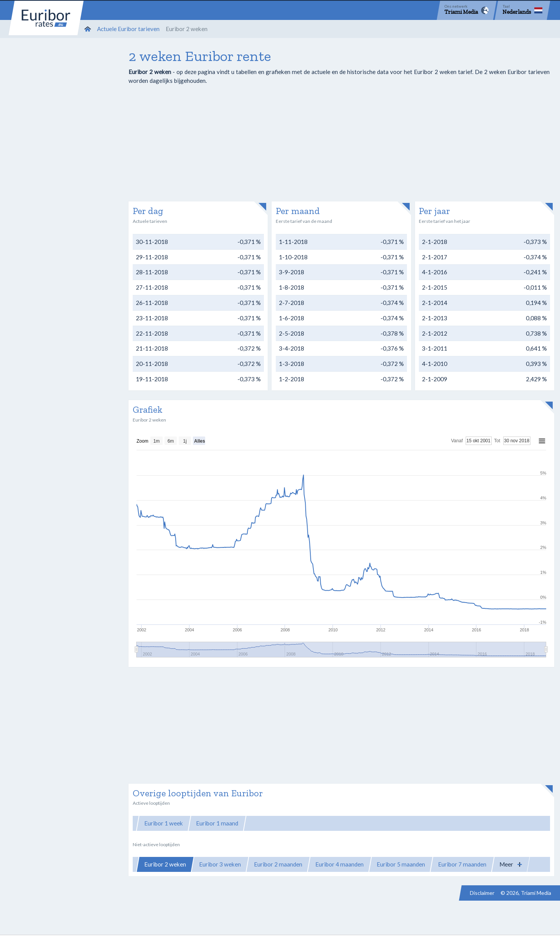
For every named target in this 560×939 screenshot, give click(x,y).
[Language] (522, 10)
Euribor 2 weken (165, 864)
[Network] (467, 10)
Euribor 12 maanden (400, 823)
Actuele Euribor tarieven (128, 29)
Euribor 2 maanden (278, 864)
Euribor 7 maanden (462, 864)
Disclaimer (482, 893)
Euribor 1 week (164, 823)
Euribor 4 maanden (339, 864)
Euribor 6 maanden (337, 823)
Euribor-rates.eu (46, 18)
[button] (511, 864)
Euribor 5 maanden (401, 864)
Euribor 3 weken (220, 864)
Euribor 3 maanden (275, 823)
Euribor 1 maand (217, 823)
